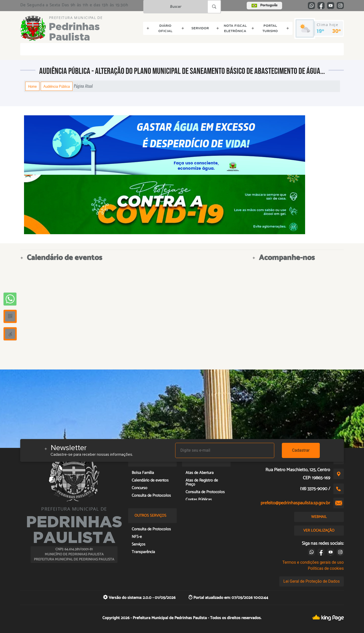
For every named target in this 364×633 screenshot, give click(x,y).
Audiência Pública (57, 86)
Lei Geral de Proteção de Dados (312, 581)
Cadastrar (301, 450)
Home (32, 86)
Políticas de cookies (326, 568)
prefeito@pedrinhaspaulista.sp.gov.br (295, 503)
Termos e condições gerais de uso (313, 562)
